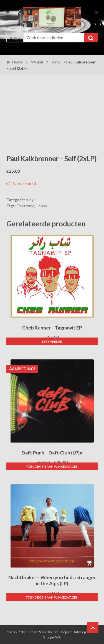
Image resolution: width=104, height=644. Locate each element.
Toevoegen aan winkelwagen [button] (52, 467)
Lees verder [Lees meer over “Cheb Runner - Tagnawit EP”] (52, 342)
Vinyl (56, 62)
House (41, 206)
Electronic (25, 206)
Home (17, 62)
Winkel (37, 62)
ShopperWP (52, 637)
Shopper (66, 632)
